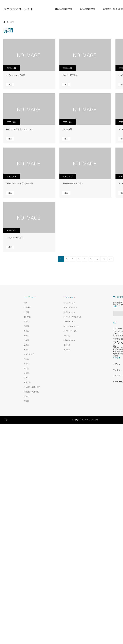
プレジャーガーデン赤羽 (73, 183)
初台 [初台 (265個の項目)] (119, 347)
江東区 (26, 340)
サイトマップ (29, 354)
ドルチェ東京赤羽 (70, 75)
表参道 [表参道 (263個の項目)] (115, 354)
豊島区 (26, 350)
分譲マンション (69, 340)
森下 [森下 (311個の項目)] (117, 350)
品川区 (26, 345)
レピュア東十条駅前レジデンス (20, 129)
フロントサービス (70, 331)
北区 (10, 85)
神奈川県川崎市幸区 (31, 392)
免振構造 (67, 350)
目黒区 (26, 326)
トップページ (30, 297)
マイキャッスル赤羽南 (16, 75)
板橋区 (26, 378)
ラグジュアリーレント (18, 9)
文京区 (26, 331)
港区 (26, 303)
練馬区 (26, 397)
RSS (5, 419)
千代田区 (27, 307)
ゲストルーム (69, 297)
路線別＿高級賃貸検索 (63, 9)
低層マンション (69, 312)
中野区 (26, 359)
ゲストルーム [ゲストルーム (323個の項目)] (118, 329)
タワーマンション (70, 307)
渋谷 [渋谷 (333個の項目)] (114, 352)
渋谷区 (26, 312)
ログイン (117, 364)
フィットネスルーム (71, 326)
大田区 (26, 373)
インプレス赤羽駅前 (15, 238)
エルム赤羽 (67, 129)
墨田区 (26, 368)
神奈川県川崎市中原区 (32, 387)
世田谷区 (27, 317)
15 (104, 259)
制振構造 (67, 345)
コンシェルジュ (69, 303)
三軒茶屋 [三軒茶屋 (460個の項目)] (117, 339)
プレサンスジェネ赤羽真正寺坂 (20, 183)
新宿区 (26, 336)
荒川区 (26, 401)
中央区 (26, 322)
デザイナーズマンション (73, 317)
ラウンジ (67, 336)
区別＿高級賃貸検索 (87, 9)
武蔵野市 (27, 382)
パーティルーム (69, 322)
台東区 (26, 364)
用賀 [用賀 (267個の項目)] (118, 352)
